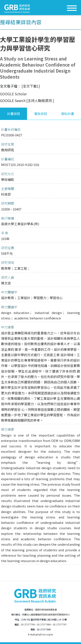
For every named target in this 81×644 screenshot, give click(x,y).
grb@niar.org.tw (44, 634)
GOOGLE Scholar (13, 94)
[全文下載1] (31, 86)
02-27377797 (60, 624)
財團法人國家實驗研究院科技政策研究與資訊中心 (46, 615)
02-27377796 (28, 624)
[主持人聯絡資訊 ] (40, 100)
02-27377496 (44, 624)
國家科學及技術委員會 (46, 610)
